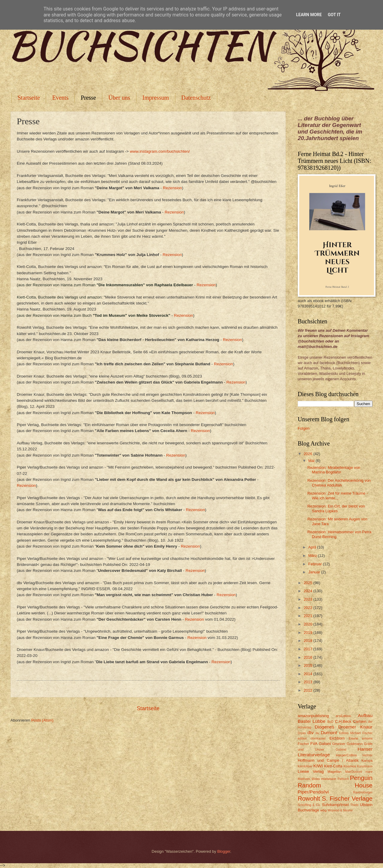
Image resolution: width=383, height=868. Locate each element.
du (317, 733)
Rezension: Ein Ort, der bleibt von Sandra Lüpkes (336, 508)
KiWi (318, 766)
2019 (308, 633)
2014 (308, 674)
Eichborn (337, 738)
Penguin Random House (335, 781)
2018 (308, 641)
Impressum (156, 98)
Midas (316, 779)
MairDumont (354, 772)
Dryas (302, 733)
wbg (323, 810)
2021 (308, 616)
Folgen (304, 428)
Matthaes (304, 779)
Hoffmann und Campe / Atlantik (328, 760)
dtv (310, 733)
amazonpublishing (313, 716)
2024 (308, 591)
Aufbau (365, 715)
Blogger (224, 851)
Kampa (367, 761)
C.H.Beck (343, 721)
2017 (308, 649)
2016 (308, 657)
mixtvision (329, 779)
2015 (308, 665)
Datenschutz (196, 98)
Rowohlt (309, 798)
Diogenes (325, 727)
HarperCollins (346, 755)
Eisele (353, 738)
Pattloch (343, 779)
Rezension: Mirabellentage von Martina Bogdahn (334, 470)
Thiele (354, 805)
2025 (308, 583)
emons (367, 738)
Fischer (303, 744)
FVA (314, 744)
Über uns (119, 98)
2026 (308, 454)
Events (60, 98)
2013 (308, 682)
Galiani (325, 744)
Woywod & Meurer (340, 810)
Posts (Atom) (42, 720)
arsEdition (344, 716)
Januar (315, 572)
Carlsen (360, 721)
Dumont (329, 733)
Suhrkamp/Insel (335, 805)
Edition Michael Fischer (356, 733)
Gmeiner (339, 744)
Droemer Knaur (355, 727)
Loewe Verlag (311, 771)
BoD (330, 722)
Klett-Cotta (333, 766)
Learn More (309, 15)
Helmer (368, 755)
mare (369, 772)
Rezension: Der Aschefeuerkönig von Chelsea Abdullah (339, 483)
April (313, 547)
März (313, 556)
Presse (88, 98)
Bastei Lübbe (312, 721)
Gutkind (341, 750)
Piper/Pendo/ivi (313, 792)
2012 (308, 690)
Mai (312, 461)
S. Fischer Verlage (347, 798)
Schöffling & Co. (309, 805)
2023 (308, 599)
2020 (308, 624)
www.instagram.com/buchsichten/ (160, 151)
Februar (316, 564)
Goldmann (355, 744)
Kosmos (350, 766)
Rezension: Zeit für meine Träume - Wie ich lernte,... (338, 496)
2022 (308, 608)
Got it (334, 15)
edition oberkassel (312, 739)
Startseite (29, 98)
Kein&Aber (305, 766)
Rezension (172, 188)
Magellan (334, 772)
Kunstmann (365, 766)
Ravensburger (363, 792)
